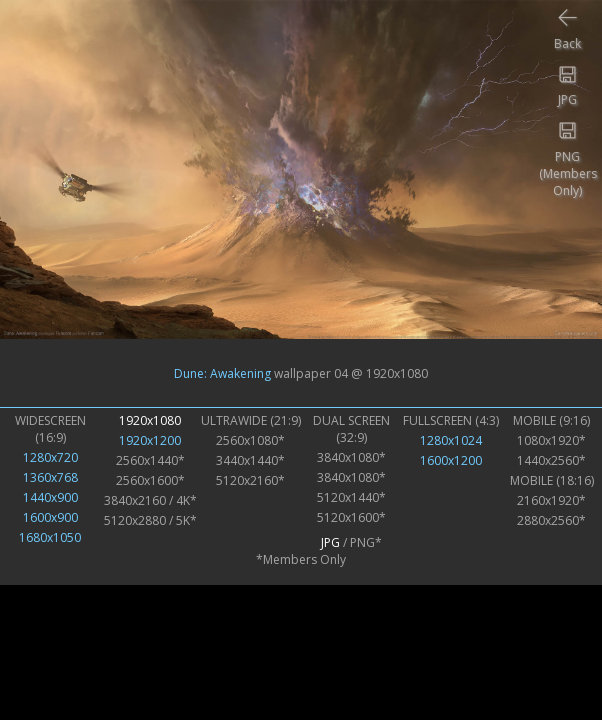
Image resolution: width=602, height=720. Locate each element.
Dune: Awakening (222, 372)
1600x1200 (451, 460)
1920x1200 (150, 440)
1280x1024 (451, 440)
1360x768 (50, 477)
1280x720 (50, 457)
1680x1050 (50, 537)
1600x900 (50, 517)
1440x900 (50, 497)
